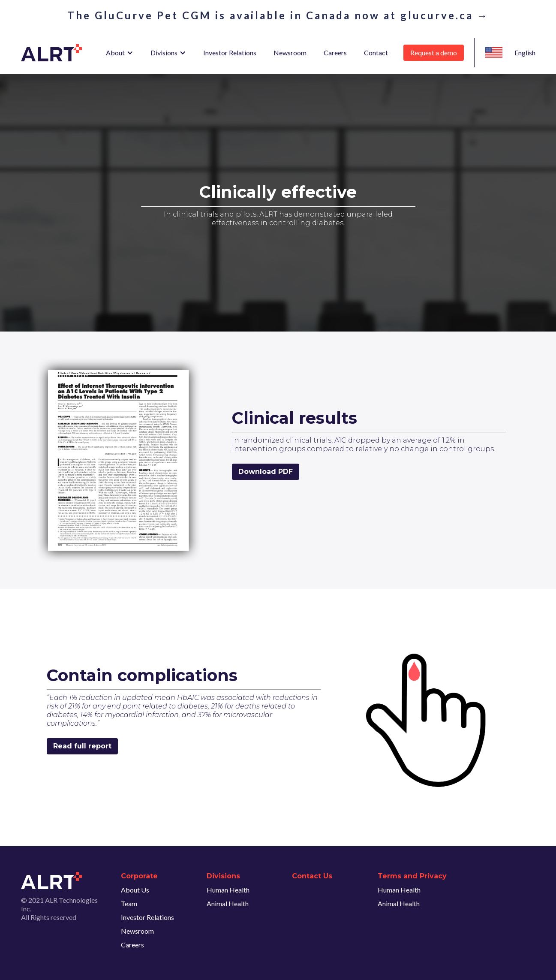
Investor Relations (230, 53)
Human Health (228, 890)
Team (129, 903)
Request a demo (434, 53)
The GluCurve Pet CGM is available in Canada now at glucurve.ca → (278, 15)
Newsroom (290, 53)
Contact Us (312, 876)
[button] (120, 53)
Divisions (164, 53)
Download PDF (266, 472)
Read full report (82, 746)
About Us (135, 890)
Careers (335, 53)
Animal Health (228, 903)
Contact (376, 53)
